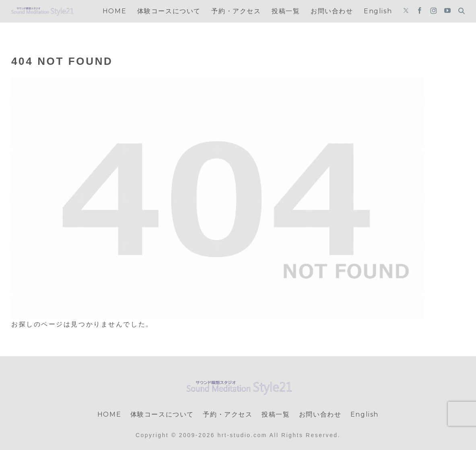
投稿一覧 (276, 414)
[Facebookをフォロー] (420, 11)
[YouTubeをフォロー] (447, 11)
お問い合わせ (320, 414)
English (365, 414)
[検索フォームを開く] (462, 11)
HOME (109, 414)
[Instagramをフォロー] (434, 11)
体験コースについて (162, 414)
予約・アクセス (228, 414)
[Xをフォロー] (406, 11)
